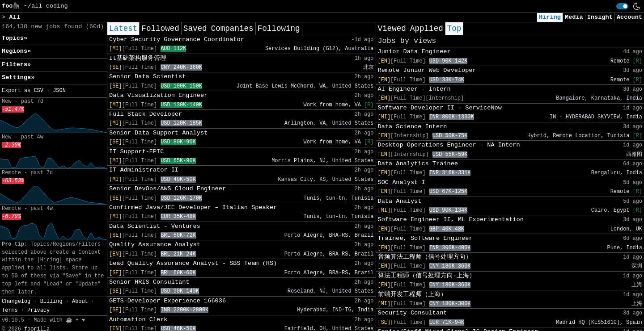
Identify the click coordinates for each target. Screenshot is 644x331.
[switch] (622, 6)
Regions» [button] (16, 51)
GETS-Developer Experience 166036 (167, 301)
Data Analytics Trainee (418, 164)
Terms (10, 310)
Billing (51, 302)
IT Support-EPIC (136, 152)
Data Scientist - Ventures (155, 226)
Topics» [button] (15, 38)
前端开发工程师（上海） (412, 295)
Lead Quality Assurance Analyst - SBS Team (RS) (193, 263)
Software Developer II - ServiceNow (440, 108)
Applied (427, 29)
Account (629, 17)
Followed (160, 29)
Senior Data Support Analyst (158, 133)
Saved (195, 29)
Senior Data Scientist (147, 77)
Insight (600, 17)
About (80, 302)
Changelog (16, 302)
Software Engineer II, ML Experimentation (451, 220)
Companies (232, 29)
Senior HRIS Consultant (149, 282)
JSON (59, 91)
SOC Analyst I (402, 182)
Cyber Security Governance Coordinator (177, 40)
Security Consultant (413, 313)
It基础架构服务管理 (138, 58)
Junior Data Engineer (414, 52)
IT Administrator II (144, 170)
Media (574, 17)
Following (279, 29)
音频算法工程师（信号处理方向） (425, 257)
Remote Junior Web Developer (427, 70)
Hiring (550, 17)
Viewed (392, 29)
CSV (38, 91)
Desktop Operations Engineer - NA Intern (449, 145)
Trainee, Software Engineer (425, 238)
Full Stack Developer (146, 114)
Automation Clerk (138, 320)
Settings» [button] (18, 78)
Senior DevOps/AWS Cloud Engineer (167, 189)
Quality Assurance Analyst (155, 245)
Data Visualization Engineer (158, 95)
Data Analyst (400, 201)
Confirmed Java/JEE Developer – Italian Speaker (193, 207)
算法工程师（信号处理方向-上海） (427, 276)
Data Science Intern (413, 127)
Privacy (38, 310)
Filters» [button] (16, 65)
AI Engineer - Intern (414, 89)
